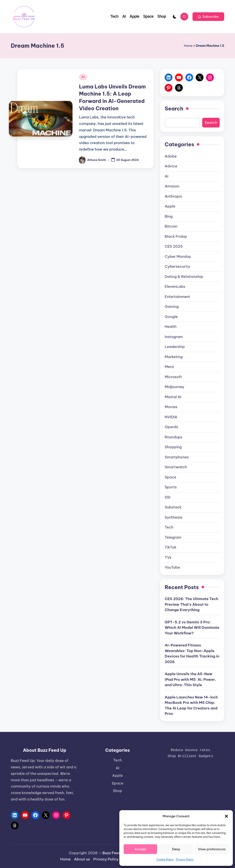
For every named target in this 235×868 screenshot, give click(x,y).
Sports (171, 487)
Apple (170, 206)
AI (83, 77)
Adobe (171, 156)
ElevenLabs (175, 286)
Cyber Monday (178, 256)
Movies (171, 407)
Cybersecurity (177, 266)
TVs (168, 557)
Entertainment (177, 297)
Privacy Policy (185, 859)
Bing (169, 216)
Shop (117, 791)
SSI (167, 497)
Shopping (173, 447)
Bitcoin (171, 226)
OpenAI (171, 427)
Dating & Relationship (184, 277)
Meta (169, 367)
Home (188, 46)
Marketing (174, 357)
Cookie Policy (165, 859)
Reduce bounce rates (190, 750)
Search (174, 108)
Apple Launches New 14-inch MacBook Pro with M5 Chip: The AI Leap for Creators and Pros (191, 705)
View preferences (212, 849)
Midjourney (174, 387)
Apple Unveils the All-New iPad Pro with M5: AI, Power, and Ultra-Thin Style (190, 679)
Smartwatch (176, 467)
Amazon (172, 186)
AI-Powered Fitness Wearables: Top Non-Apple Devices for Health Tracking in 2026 (192, 653)
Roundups (173, 437)
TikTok (170, 547)
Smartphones (177, 457)
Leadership (175, 347)
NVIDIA (171, 417)
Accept (140, 849)
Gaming (172, 307)
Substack (173, 507)
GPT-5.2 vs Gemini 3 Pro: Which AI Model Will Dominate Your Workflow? (192, 628)
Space (170, 477)
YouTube (172, 567)
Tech (169, 527)
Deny (176, 849)
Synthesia (173, 517)
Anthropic (173, 196)
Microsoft (173, 377)
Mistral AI (173, 397)
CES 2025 (174, 246)
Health (171, 327)
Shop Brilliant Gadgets (190, 756)
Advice (171, 166)
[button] (226, 816)
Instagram (174, 337)
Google (171, 317)
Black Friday (176, 236)
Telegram (173, 537)
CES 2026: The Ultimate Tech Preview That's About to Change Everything (191, 604)
